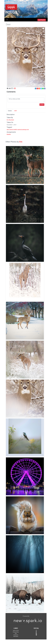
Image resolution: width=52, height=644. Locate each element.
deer (8, 130)
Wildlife (9, 134)
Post (42, 105)
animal (11, 130)
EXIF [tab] (16, 111)
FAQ (16, 633)
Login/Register (42, 20)
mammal (20, 130)
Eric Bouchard (10, 120)
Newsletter (16, 636)
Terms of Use (16, 630)
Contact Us (16, 635)
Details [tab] (10, 111)
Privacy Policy (16, 632)
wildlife (15, 130)
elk (28, 130)
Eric (21, 142)
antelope (24, 130)
